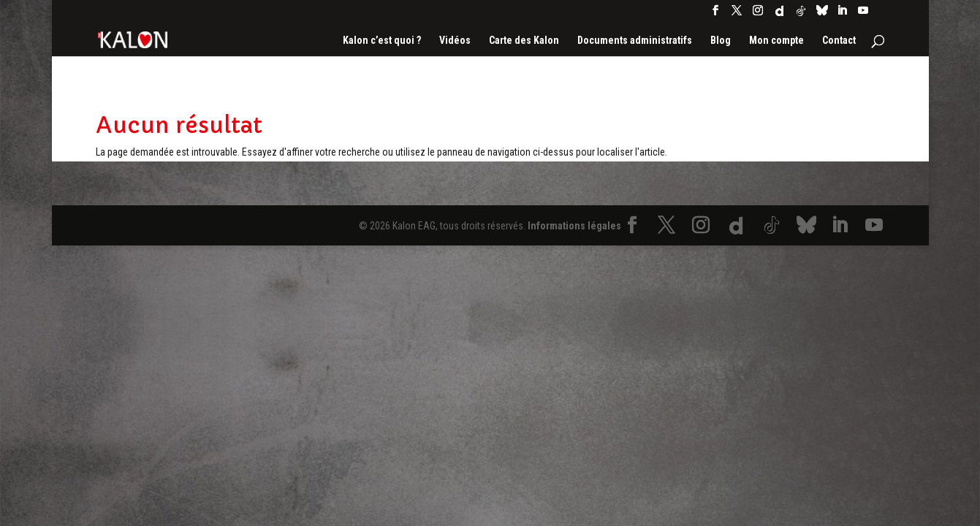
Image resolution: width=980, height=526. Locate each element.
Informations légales (574, 226)
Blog (721, 41)
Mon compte (776, 41)
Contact (839, 41)
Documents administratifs (635, 41)
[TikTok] (801, 15)
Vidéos (455, 41)
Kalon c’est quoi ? (382, 41)
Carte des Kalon (524, 41)
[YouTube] (863, 15)
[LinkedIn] (842, 15)
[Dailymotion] (780, 15)
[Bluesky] (822, 14)
